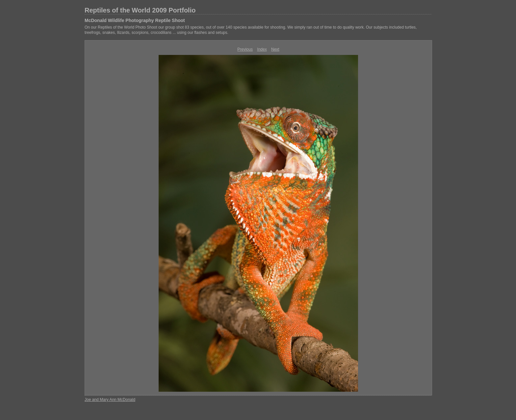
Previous (245, 49)
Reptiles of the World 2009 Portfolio (140, 10)
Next (275, 49)
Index (262, 49)
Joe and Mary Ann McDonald (110, 400)
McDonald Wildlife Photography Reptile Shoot (135, 20)
